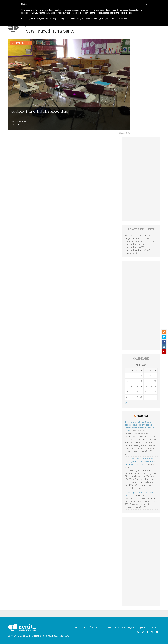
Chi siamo (75, 627)
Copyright (141, 627)
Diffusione (92, 627)
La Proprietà (105, 627)
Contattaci (152, 627)
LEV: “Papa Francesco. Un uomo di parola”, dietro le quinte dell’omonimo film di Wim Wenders (141, 462)
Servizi (116, 627)
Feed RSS (143, 416)
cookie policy (126, 13)
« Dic (127, 403)
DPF (84, 627)
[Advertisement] (141, 179)
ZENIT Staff (16, 124)
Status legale (128, 627)
